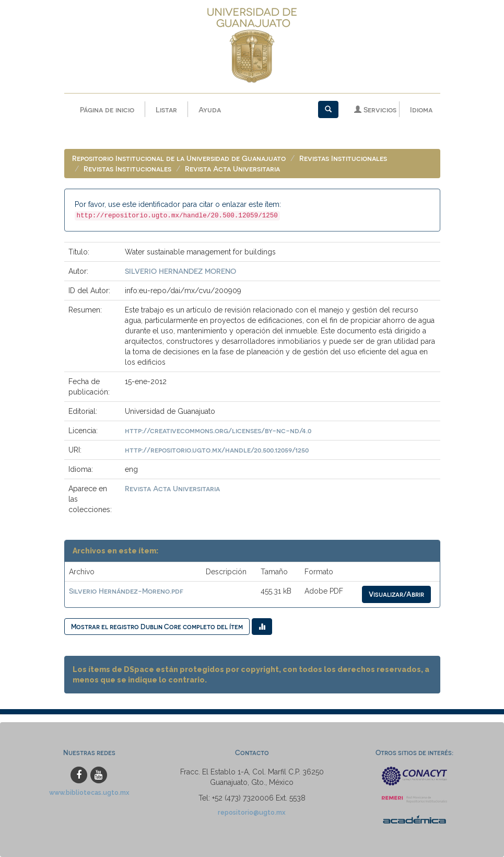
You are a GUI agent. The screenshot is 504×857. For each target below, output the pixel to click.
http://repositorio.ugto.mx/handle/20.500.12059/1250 (217, 450)
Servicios (375, 109)
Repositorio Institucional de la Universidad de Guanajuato (179, 158)
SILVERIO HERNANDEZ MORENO (180, 271)
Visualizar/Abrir (396, 594)
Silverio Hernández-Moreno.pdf (126, 591)
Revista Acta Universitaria (232, 169)
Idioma (421, 109)
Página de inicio (107, 109)
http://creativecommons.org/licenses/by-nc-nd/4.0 (218, 430)
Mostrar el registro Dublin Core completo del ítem (157, 626)
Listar (166, 109)
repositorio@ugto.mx (252, 812)
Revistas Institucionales (343, 158)
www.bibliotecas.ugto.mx (89, 792)
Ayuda (210, 109)
